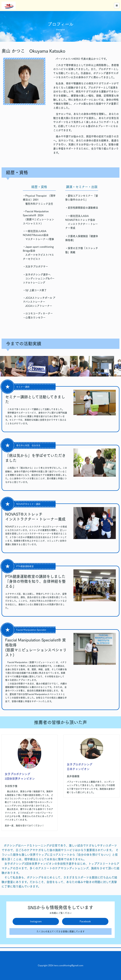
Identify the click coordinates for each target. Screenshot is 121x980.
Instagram (36, 921)
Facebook (85, 921)
